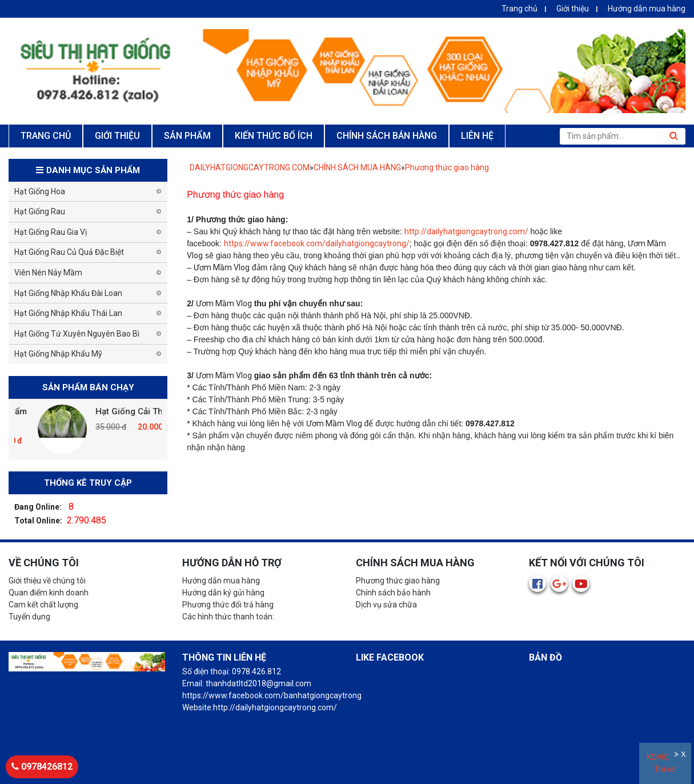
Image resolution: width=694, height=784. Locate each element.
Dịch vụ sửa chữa (386, 605)
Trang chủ (520, 9)
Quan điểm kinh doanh (49, 593)
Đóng (685, 756)
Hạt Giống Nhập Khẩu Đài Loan (68, 293)
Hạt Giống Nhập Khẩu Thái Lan (68, 313)
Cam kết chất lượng (43, 605)
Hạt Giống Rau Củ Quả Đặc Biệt (69, 252)
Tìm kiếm (673, 136)
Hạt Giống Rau (40, 211)
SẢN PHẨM (187, 136)
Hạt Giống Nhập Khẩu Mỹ (58, 354)
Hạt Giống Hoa (40, 191)
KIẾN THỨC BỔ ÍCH (274, 136)
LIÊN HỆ (477, 136)
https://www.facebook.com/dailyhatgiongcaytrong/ (317, 243)
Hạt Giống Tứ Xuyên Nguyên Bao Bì (77, 334)
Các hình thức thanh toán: (228, 617)
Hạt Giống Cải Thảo (152, 411)
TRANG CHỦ (46, 136)
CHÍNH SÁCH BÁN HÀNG (387, 136)
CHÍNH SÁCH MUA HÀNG (357, 167)
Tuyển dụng (29, 617)
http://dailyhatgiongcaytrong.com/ (466, 231)
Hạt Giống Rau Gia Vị (51, 232)
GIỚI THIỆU (117, 136)
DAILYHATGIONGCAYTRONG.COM (250, 167)
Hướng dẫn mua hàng (647, 9)
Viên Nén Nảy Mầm (48, 273)
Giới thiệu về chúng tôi (47, 581)
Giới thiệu (573, 9)
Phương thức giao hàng (447, 167)
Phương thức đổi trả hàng (228, 605)
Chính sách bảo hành (393, 593)
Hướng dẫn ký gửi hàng (223, 593)
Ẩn (677, 756)
